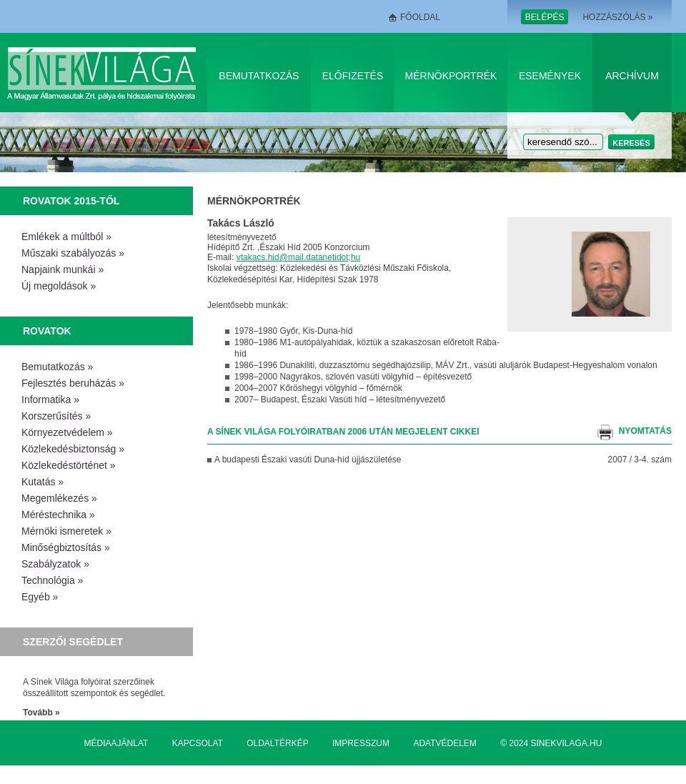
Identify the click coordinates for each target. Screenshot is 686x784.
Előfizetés (353, 76)
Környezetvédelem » (67, 432)
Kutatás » (43, 482)
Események (550, 76)
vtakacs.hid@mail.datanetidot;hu (299, 257)
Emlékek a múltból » (66, 237)
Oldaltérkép (277, 743)
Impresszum (361, 743)
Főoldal (420, 17)
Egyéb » (40, 597)
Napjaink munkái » (63, 269)
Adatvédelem (444, 743)
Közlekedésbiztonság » (73, 449)
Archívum (632, 76)
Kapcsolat (198, 743)
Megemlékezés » (59, 498)
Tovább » (41, 713)
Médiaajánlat (116, 743)
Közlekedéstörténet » (69, 465)
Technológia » (52, 580)
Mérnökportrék (451, 76)
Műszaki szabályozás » (73, 253)
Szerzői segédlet (73, 642)
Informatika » (50, 400)
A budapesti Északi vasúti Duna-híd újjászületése (308, 460)
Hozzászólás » (617, 17)
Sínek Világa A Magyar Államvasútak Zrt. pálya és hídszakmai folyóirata (104, 73)
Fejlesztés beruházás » (73, 383)
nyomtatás (645, 431)
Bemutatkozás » (57, 367)
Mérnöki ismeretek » (66, 531)
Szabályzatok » (55, 564)
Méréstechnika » (58, 515)
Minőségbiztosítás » (66, 547)
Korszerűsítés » (56, 416)
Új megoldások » (59, 286)
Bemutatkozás (259, 76)
